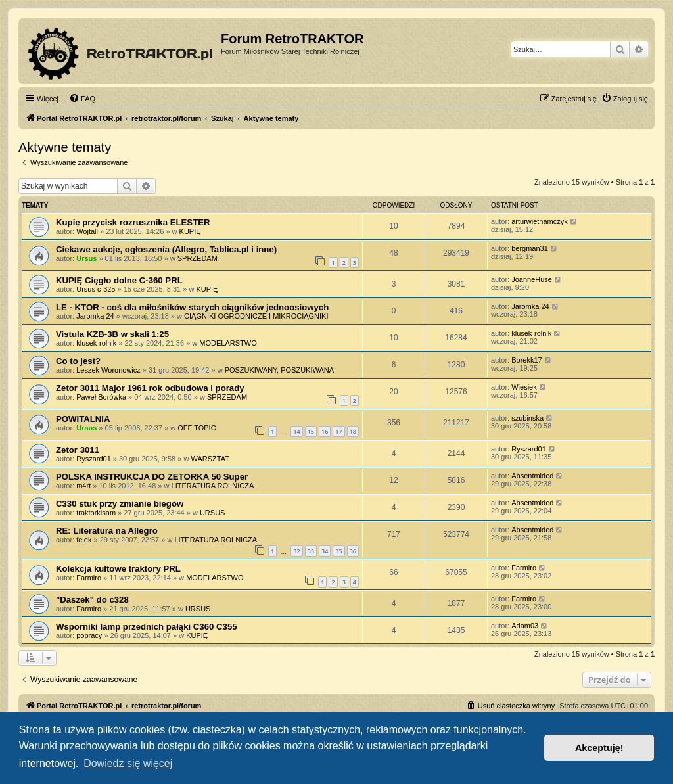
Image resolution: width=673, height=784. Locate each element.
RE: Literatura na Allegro (107, 531)
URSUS (213, 513)
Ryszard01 (94, 459)
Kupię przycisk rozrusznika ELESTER (133, 222)
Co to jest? (78, 361)
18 (353, 431)
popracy (89, 635)
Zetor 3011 (78, 450)
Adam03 (525, 626)
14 (296, 431)
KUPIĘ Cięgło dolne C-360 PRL (119, 280)
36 (353, 551)
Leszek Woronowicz (108, 370)
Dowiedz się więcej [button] (128, 763)
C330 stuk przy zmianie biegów (120, 504)
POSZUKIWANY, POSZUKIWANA (279, 370)
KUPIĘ (190, 231)
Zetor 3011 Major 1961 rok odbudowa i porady (150, 388)
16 (325, 431)
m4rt (83, 486)
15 (311, 431)
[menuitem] (82, 99)
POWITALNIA (83, 419)
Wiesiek (524, 387)
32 (296, 551)
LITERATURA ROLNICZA (213, 486)
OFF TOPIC (197, 428)
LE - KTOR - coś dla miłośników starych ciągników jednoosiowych (192, 307)
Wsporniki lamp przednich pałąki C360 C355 (147, 627)
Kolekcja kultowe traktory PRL (118, 569)
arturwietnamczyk (540, 221)
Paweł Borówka (101, 397)
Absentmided (532, 476)
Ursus (86, 258)
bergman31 (530, 248)
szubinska (527, 418)
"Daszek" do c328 (92, 600)
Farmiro (89, 578)
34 (325, 551)
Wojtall (87, 231)
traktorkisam (96, 513)
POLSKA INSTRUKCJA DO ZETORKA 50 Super (152, 477)
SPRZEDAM (197, 258)
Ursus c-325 (96, 289)
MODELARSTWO (228, 343)
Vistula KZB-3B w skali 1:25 (112, 334)
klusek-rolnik (96, 343)
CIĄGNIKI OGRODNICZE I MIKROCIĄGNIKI (256, 316)
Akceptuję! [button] (599, 748)
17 (338, 431)
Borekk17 (526, 360)
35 (338, 551)
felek (84, 540)
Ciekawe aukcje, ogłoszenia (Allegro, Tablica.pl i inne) (166, 249)
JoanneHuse (532, 279)
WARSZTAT (210, 459)
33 (311, 551)
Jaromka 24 (95, 316)
